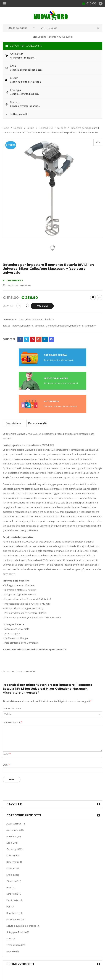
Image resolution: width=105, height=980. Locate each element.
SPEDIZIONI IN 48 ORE (56, 378)
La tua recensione (12, 722)
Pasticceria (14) (14, 900)
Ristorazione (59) (15, 919)
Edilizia (31, 128)
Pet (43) (10, 907)
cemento (39, 326)
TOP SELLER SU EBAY (55, 355)
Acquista (42, 306)
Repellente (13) (14, 913)
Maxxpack (51, 326)
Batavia (17, 326)
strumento (90, 326)
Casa (22, 319)
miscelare (63, 326)
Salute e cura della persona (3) (23, 926)
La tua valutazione (12, 709)
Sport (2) (11, 939)
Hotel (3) (11, 887)
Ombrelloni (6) (14, 894)
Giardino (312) (14, 881)
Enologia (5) (13, 875)
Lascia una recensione (19, 285)
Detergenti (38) (14, 862)
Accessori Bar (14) (16, 824)
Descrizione (13, 423)
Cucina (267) (13, 856)
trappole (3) (13, 951)
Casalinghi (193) (15, 849)
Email (6, 765)
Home (6, 128)
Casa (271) (12, 843)
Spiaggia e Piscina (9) (18, 932)
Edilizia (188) (13, 868)
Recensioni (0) (37, 423)
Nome (7, 754)
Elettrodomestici (35, 319)
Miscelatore (77, 326)
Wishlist (93, 297)
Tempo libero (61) (16, 945)
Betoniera (28, 326)
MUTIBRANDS (51, 401)
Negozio (18, 128)
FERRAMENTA (46, 128)
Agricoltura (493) (15, 830)
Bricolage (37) (14, 836)
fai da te (62, 128)
